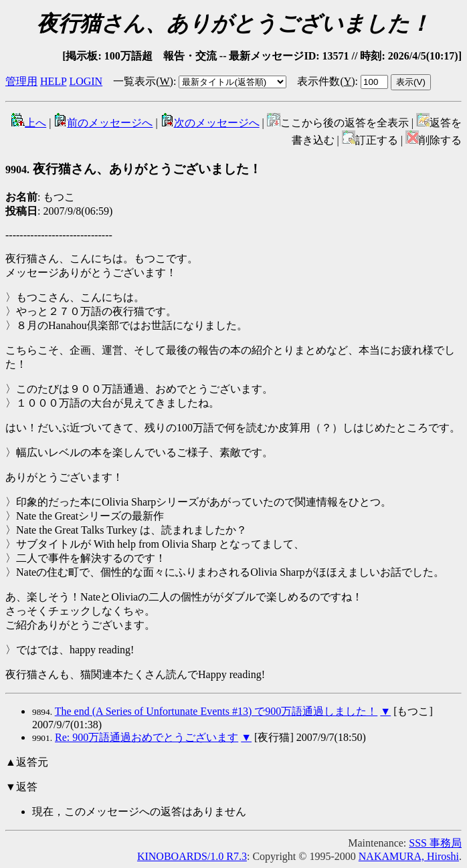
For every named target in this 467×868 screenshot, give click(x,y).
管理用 (21, 81)
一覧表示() (143, 81)
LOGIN (86, 81)
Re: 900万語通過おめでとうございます (147, 737)
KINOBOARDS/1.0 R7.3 (192, 856)
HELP (53, 81)
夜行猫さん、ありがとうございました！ (133, 169)
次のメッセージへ (210, 123)
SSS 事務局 (435, 843)
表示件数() (326, 81)
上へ (29, 123)
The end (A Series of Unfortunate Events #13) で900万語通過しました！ (216, 711)
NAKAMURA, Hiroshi (409, 856)
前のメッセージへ (103, 123)
